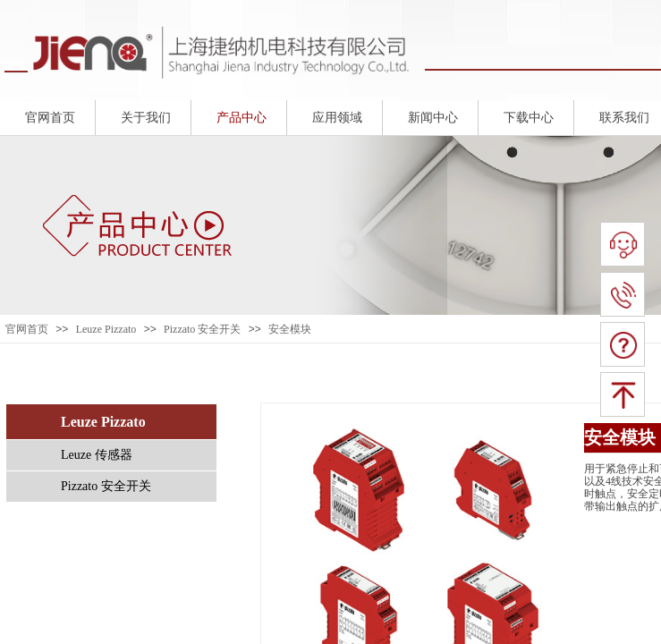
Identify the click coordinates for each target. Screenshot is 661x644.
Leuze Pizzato (106, 329)
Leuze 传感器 (97, 455)
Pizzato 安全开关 (202, 329)
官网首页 (27, 329)
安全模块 (290, 329)
